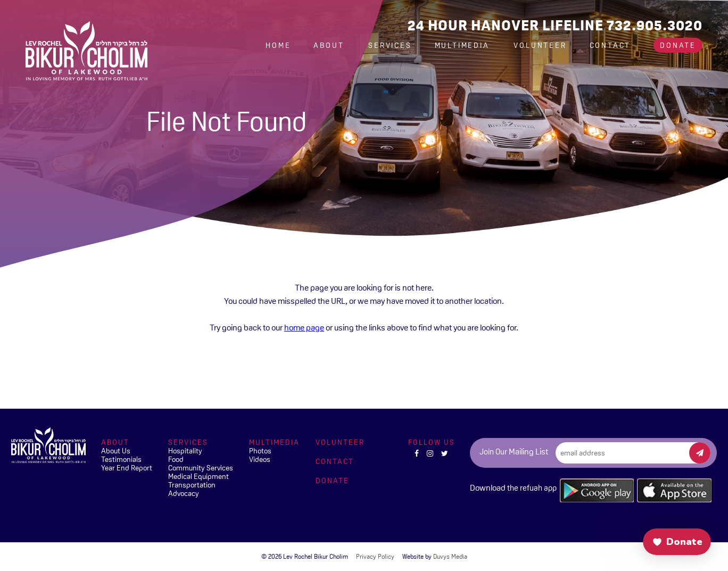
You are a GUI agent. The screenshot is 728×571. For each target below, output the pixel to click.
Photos (260, 451)
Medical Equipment (198, 476)
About (330, 45)
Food (176, 459)
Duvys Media (450, 557)
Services (390, 45)
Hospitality (185, 451)
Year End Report (127, 468)
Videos (260, 459)
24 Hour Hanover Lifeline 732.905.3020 (555, 25)
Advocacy (184, 493)
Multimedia (464, 45)
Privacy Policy (375, 557)
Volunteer (540, 45)
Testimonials (121, 459)
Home (278, 45)
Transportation (192, 485)
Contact (610, 45)
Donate (678, 45)
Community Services (201, 468)
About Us (116, 451)
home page (304, 327)
